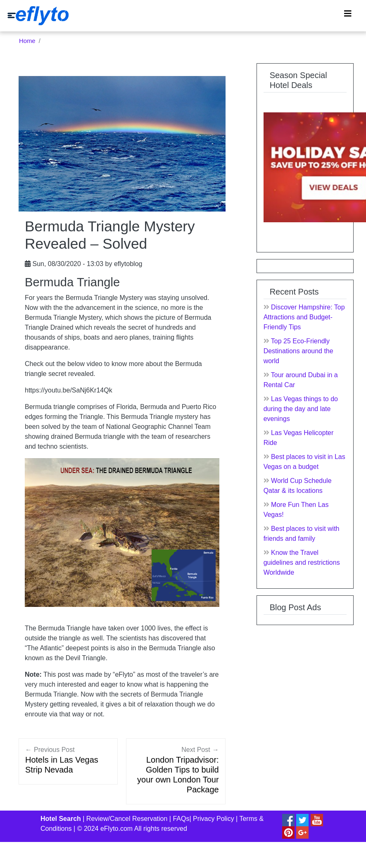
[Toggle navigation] (348, 16)
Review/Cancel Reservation (127, 819)
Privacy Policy (214, 819)
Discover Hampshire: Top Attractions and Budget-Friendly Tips (304, 317)
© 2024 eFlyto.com (105, 829)
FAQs (181, 819)
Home (27, 41)
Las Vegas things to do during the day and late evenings (301, 409)
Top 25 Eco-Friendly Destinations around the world (298, 351)
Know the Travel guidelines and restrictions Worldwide (302, 562)
